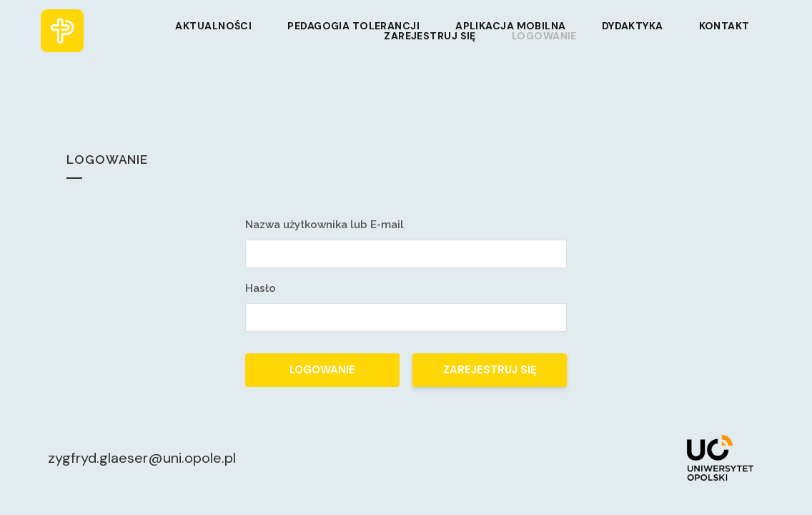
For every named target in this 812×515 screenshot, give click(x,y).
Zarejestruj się (430, 36)
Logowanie (544, 36)
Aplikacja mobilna (510, 26)
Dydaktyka (633, 26)
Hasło (261, 288)
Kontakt (724, 26)
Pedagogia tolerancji (353, 26)
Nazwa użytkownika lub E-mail (325, 225)
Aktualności (213, 26)
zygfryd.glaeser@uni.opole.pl (142, 458)
